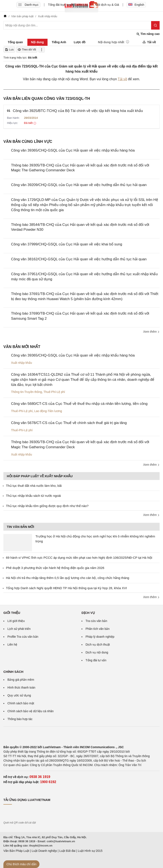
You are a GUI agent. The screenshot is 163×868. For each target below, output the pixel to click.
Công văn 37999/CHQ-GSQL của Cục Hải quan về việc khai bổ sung (67, 244)
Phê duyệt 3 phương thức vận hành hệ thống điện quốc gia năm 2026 (55, 568)
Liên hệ (12, 645)
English (136, 5)
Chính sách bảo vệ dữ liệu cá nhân (30, 711)
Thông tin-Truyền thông (26, 392)
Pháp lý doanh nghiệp (100, 637)
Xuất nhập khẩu (22, 363)
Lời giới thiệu (16, 621)
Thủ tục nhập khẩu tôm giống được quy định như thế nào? (47, 506)
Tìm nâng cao (148, 34)
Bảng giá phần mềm (21, 680)
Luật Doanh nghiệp (44, 851)
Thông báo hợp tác (20, 719)
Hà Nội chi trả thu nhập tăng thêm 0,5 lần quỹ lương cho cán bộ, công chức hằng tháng (68, 578)
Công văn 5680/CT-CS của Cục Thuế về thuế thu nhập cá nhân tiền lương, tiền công (79, 404)
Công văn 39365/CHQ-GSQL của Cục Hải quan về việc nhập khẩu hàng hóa (73, 150)
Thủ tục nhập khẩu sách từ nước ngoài (33, 496)
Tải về (122, 79)
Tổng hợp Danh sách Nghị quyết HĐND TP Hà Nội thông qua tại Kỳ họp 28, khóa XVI (66, 588)
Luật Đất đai (67, 851)
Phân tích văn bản (98, 629)
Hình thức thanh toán (21, 688)
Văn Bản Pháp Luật (16, 851)
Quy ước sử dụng (19, 695)
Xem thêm (151, 332)
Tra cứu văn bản (96, 621)
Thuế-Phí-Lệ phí (54, 392)
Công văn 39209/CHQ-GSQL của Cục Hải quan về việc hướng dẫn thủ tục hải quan (79, 185)
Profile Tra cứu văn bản (23, 637)
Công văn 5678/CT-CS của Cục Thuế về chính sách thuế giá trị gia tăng (69, 423)
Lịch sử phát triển (19, 629)
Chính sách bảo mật (21, 703)
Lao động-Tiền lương (48, 411)
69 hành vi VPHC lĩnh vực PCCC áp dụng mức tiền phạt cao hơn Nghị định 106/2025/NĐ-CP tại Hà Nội (79, 558)
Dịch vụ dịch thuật (98, 645)
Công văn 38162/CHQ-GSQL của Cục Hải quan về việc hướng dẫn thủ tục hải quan (79, 259)
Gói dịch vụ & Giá (107, 5)
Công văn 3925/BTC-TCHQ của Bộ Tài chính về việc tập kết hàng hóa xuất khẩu (78, 111)
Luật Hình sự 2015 (90, 851)
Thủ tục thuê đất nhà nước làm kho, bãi (34, 486)
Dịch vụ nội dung (97, 652)
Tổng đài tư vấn (96, 660)
